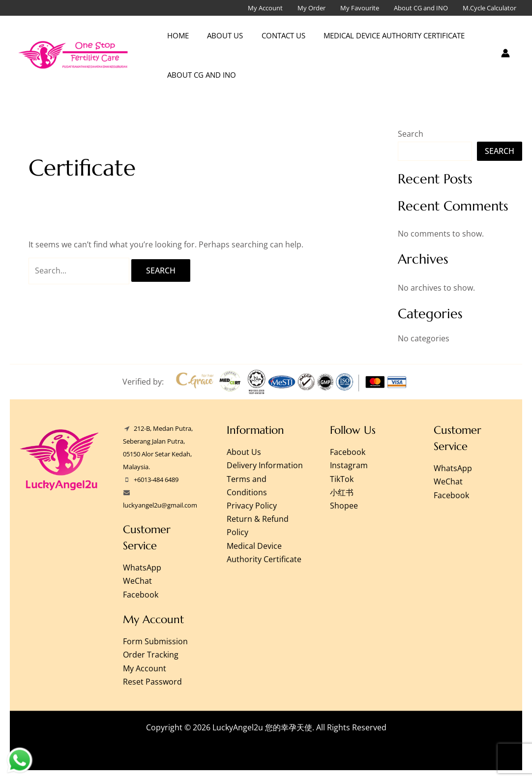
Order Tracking (151, 655)
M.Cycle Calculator (489, 8)
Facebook (141, 595)
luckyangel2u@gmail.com (160, 505)
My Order (311, 8)
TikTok (342, 479)
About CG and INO (421, 8)
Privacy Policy (252, 506)
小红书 (342, 492)
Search (411, 134)
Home (176, 35)
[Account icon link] (505, 53)
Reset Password (152, 682)
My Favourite (360, 8)
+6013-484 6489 (156, 480)
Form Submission (155, 641)
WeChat (137, 581)
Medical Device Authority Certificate (381, 35)
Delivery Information (265, 465)
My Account (265, 8)
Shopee (344, 506)
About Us (220, 35)
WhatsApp (142, 568)
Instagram (349, 465)
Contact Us (274, 35)
